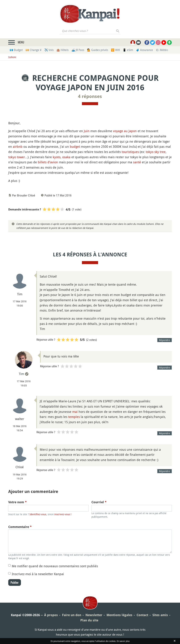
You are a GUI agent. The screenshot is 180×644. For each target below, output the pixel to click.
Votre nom (17, 502)
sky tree (160, 152)
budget (75, 146)
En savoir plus (123, 641)
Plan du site (89, 620)
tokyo (150, 152)
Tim (21, 374)
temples (74, 417)
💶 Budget (16, 50)
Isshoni (12, 57)
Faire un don (72, 615)
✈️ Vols (49, 50)
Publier (15, 582)
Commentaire (20, 527)
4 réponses (90, 96)
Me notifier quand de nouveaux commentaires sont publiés (55, 566)
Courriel (99, 502)
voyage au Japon (125, 131)
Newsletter (94, 615)
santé (137, 162)
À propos (51, 615)
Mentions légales (119, 615)
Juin (87, 131)
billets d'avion (48, 162)
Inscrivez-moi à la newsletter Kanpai (38, 574)
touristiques (130, 152)
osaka (66, 157)
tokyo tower (17, 157)
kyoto (57, 157)
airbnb (18, 146)
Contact (142, 615)
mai (75, 412)
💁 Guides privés (98, 50)
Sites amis (160, 615)
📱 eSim (128, 50)
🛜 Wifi (115, 50)
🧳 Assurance (144, 50)
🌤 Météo (162, 50)
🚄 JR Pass (78, 50)
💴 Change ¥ (33, 50)
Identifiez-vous (38, 514)
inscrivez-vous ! (63, 514)
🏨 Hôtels (62, 50)
